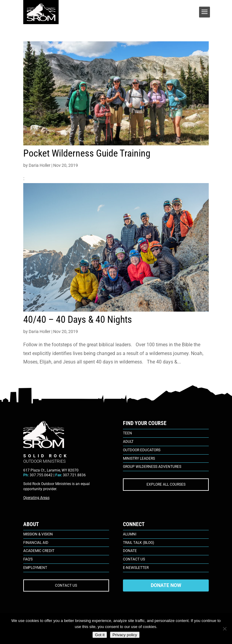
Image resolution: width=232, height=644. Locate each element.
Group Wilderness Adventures (152, 467)
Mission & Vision (38, 534)
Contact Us (134, 559)
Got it (100, 635)
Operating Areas (36, 498)
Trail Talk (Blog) (139, 543)
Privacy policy (125, 635)
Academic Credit (39, 551)
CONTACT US (66, 585)
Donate (130, 551)
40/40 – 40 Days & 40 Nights (78, 319)
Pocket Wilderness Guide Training (87, 153)
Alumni (130, 534)
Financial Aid (36, 543)
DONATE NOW (166, 585)
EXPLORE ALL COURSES (166, 484)
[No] (224, 629)
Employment (35, 568)
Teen (127, 433)
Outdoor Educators (142, 450)
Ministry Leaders (139, 458)
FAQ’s (28, 559)
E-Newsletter (136, 568)
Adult (128, 442)
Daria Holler (40, 165)
